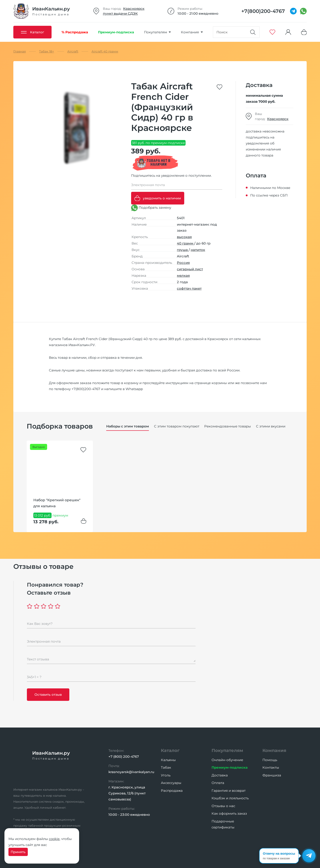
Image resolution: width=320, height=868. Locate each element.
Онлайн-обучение (227, 760)
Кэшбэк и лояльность (230, 798)
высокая (184, 237)
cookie (54, 839)
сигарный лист (190, 269)
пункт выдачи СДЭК (120, 13)
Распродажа (172, 791)
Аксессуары (171, 783)
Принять (18, 852)
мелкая (183, 276)
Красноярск (134, 9)
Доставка (220, 775)
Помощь (270, 760)
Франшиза (272, 775)
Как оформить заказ (229, 813)
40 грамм (186, 243)
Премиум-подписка (230, 767)
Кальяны (168, 760)
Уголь (166, 775)
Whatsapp (134, 389)
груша (183, 250)
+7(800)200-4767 (86, 389)
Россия (183, 263)
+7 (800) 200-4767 (124, 757)
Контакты (271, 767)
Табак (166, 767)
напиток (198, 250)
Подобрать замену (151, 208)
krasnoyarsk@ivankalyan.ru (131, 772)
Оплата (218, 783)
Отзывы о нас (223, 806)
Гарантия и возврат (229, 791)
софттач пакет (189, 288)
